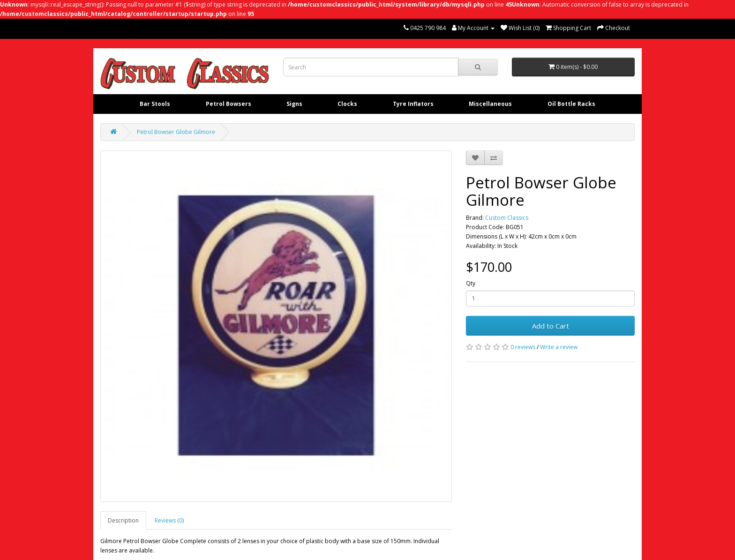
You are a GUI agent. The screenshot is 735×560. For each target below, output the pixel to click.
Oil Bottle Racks (571, 104)
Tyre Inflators (413, 104)
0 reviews (523, 347)
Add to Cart (551, 326)
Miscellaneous (490, 104)
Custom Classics (507, 218)
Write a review (559, 347)
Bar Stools (155, 104)
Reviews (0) (169, 520)
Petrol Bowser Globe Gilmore (176, 132)
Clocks (347, 104)
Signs (294, 104)
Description (123, 520)
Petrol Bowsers (229, 104)
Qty (471, 283)
